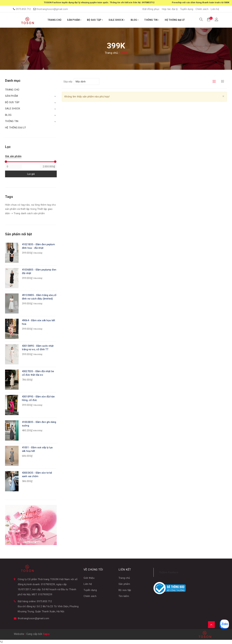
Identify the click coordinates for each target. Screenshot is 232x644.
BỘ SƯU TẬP (95, 20)
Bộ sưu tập (125, 590)
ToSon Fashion (168, 572)
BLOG (135, 20)
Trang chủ (124, 578)
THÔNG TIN (152, 20)
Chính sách (202, 9)
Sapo (46, 634)
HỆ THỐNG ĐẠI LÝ (175, 20)
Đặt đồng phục (151, 9)
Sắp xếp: (68, 82)
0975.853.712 (23, 9)
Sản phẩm (124, 584)
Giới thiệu (89, 578)
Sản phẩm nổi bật (18, 234)
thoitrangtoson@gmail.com (52, 9)
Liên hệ (215, 9)
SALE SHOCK (117, 20)
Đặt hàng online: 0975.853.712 (35, 601)
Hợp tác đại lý (170, 9)
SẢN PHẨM (74, 20)
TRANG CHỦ (54, 20)
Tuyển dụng (187, 9)
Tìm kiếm (124, 596)
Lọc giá (31, 174)
